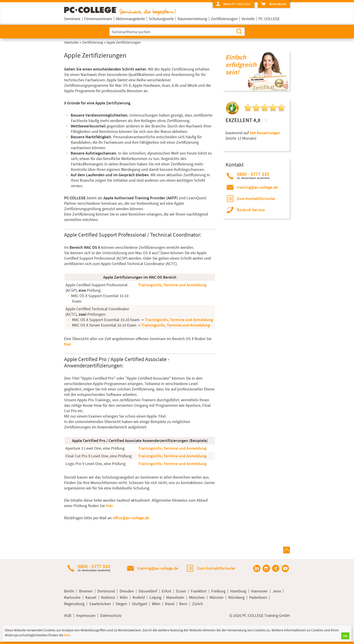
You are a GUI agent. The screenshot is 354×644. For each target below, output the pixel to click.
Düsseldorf (148, 591)
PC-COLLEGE (269, 19)
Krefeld (139, 597)
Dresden (127, 591)
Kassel (91, 597)
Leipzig (155, 597)
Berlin (69, 591)
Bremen (86, 591)
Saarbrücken (100, 604)
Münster (217, 597)
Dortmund (106, 591)
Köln (124, 597)
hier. (68, 344)
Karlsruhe (72, 597)
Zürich (198, 604)
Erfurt (167, 591)
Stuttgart (140, 604)
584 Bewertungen (265, 133)
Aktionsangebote (130, 19)
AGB (68, 616)
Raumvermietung (192, 19)
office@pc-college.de (131, 518)
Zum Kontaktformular (256, 199)
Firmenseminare (98, 19)
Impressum (86, 616)
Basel (170, 604)
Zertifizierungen (224, 19)
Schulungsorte (161, 19)
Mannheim (175, 597)
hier (67, 635)
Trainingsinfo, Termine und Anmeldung (172, 285)
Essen (181, 591)
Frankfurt (199, 591)
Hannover (259, 591)
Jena (277, 591)
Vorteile (248, 19)
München (197, 597)
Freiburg (218, 591)
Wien (156, 604)
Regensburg (74, 604)
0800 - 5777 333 (253, 175)
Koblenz (108, 597)
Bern (183, 604)
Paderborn (258, 597)
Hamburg (238, 591)
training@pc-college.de (257, 187)
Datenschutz (111, 616)
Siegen (121, 604)
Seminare (72, 19)
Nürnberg (236, 597)
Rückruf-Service (251, 210)
